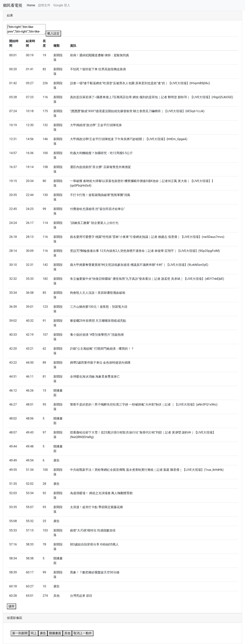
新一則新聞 (20, 633)
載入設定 (53, 33)
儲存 (11, 606)
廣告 (43, 633)
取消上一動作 (83, 633)
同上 (34, 633)
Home (31, 5)
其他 (67, 633)
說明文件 (44, 5)
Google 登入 (62, 5)
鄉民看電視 (13, 5)
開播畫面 (55, 633)
